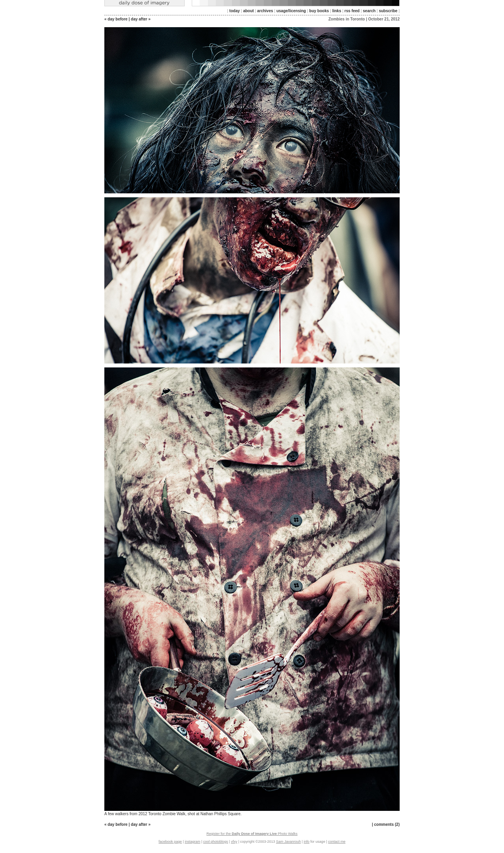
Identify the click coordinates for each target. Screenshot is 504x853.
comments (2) (387, 824)
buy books (319, 11)
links (337, 11)
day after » (141, 19)
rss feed (352, 11)
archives (265, 11)
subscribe (388, 11)
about (248, 11)
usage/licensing (291, 11)
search (369, 11)
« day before (116, 19)
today (234, 11)
